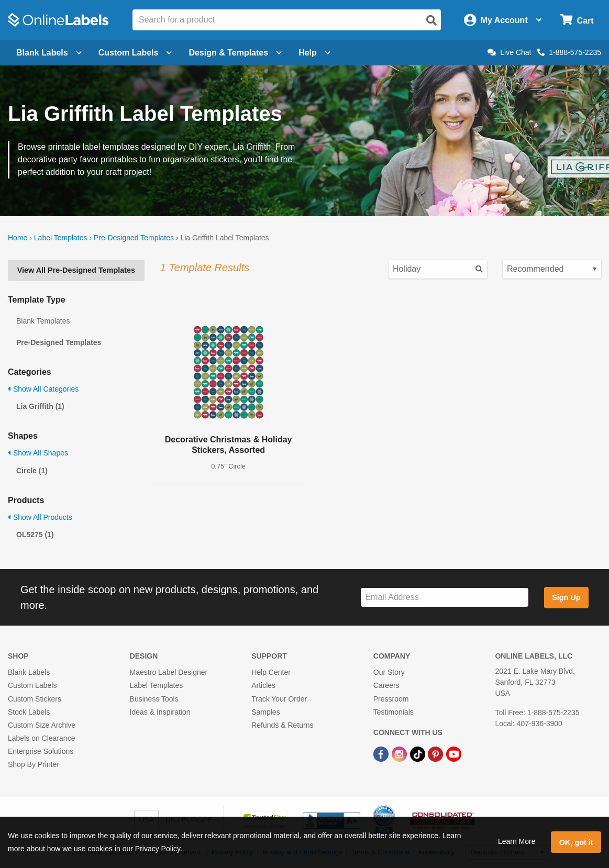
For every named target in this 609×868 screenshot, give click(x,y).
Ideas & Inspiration (160, 712)
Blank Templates (43, 321)
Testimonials (394, 712)
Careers (386, 685)
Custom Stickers (35, 699)
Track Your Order (279, 699)
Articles (263, 685)
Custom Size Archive (42, 725)
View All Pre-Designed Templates (76, 270)
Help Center (271, 672)
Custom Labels (32, 685)
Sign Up (566, 597)
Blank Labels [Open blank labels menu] (49, 53)
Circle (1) (32, 471)
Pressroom (391, 699)
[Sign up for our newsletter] (444, 598)
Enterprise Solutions (41, 751)
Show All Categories (43, 389)
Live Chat (509, 52)
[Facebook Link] (382, 753)
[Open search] (431, 20)
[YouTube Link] (454, 753)
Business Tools (154, 699)
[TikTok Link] (419, 753)
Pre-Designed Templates (134, 238)
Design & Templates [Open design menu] (235, 53)
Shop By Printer (34, 764)
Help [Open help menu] (314, 53)
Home (18, 238)
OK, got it (576, 842)
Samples (265, 712)
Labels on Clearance (41, 738)
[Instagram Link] (400, 753)
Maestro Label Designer (169, 672)
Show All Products (40, 517)
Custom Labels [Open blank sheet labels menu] (135, 53)
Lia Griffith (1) (40, 406)
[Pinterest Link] (436, 753)
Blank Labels (29, 672)
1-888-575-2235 (569, 52)
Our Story (389, 672)
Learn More (517, 841)
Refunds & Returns (282, 725)
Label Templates (61, 238)
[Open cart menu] (577, 20)
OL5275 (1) (35, 535)
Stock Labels (29, 712)
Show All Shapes (38, 453)
